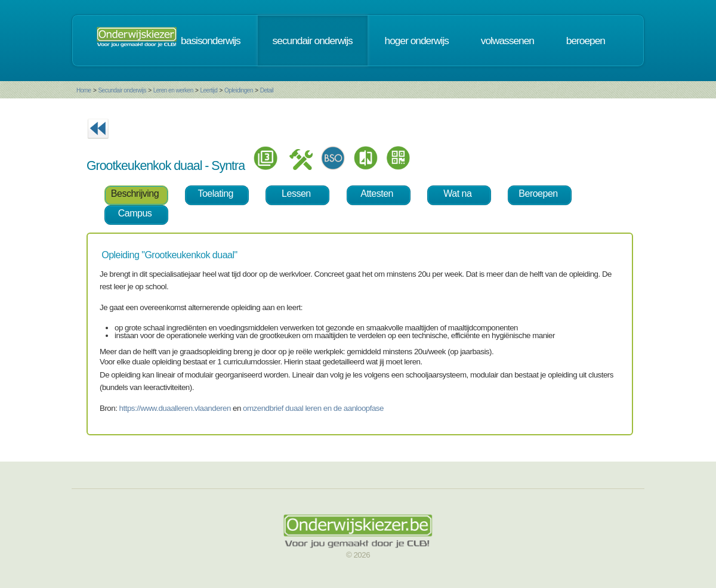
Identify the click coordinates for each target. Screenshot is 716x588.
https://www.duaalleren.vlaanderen (175, 408)
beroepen (586, 41)
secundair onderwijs (313, 41)
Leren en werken (173, 90)
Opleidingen (239, 90)
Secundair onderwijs (122, 90)
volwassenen (507, 41)
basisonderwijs (211, 41)
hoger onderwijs (417, 41)
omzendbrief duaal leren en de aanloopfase (313, 408)
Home (84, 90)
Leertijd (209, 90)
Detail (267, 90)
